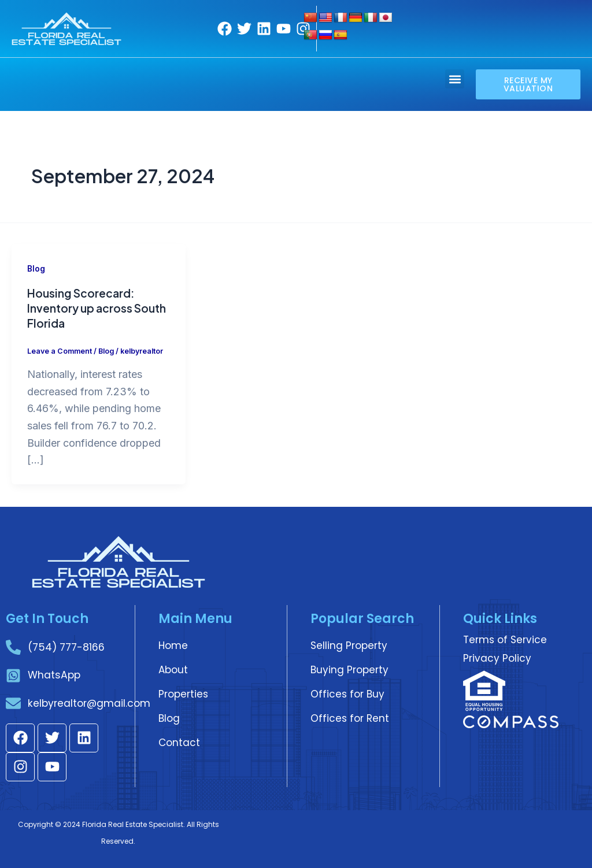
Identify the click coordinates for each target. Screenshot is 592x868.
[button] (455, 79)
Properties (183, 692)
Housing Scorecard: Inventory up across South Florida (82, 308)
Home (173, 644)
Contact (179, 741)
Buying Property (349, 668)
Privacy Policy (497, 656)
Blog (36, 268)
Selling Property (349, 644)
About (173, 668)
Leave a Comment (60, 351)
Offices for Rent (350, 717)
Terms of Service (505, 638)
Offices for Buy (347, 692)
